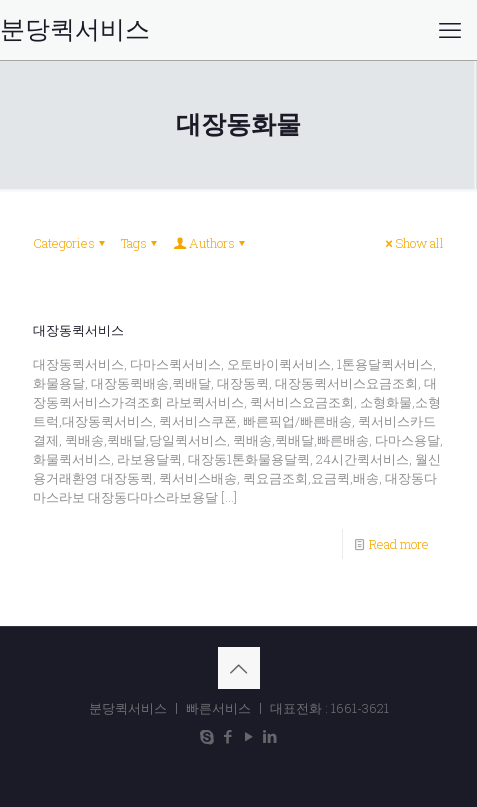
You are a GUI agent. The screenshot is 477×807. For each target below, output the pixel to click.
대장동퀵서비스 (78, 330)
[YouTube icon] (249, 736)
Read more (399, 544)
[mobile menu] (450, 30)
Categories (70, 243)
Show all (413, 243)
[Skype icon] (207, 736)
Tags (140, 243)
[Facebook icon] (228, 736)
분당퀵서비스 (75, 30)
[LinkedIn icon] (270, 736)
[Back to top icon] (239, 668)
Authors (210, 243)
